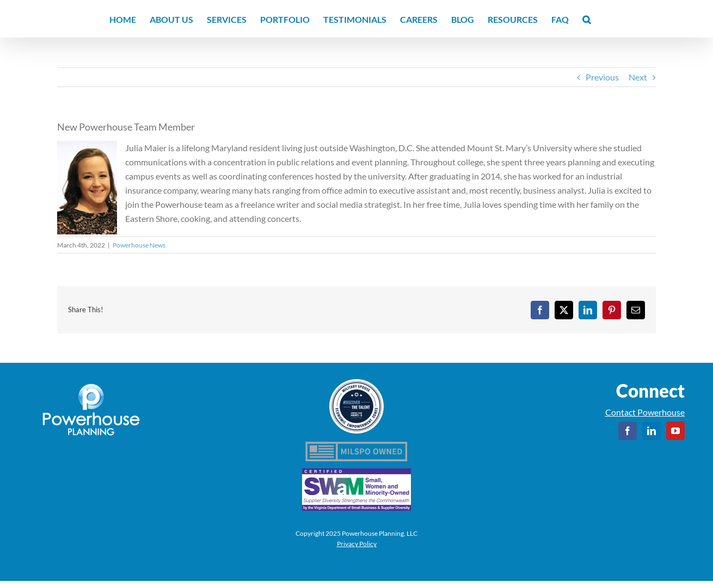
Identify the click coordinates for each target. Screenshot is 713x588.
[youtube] (675, 431)
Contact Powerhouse (645, 412)
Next (638, 77)
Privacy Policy (357, 544)
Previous (602, 77)
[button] (586, 19)
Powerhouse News (139, 245)
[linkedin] (651, 431)
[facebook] (628, 431)
